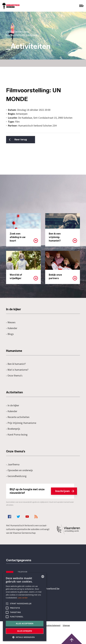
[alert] (25, 607)
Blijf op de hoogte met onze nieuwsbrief (42, 491)
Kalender (12, 328)
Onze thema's (14, 376)
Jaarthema (13, 465)
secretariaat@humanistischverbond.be (39, 589)
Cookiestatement (53, 625)
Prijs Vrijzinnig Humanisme (21, 423)
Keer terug (21, 140)
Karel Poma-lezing (17, 435)
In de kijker (13, 406)
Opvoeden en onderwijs (19, 470)
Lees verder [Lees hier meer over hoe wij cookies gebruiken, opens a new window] (23, 598)
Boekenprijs (13, 429)
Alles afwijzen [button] (25, 631)
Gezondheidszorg (16, 476)
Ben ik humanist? (16, 364)
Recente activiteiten (18, 417)
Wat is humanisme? (17, 370)
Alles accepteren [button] (25, 624)
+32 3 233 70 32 (26, 577)
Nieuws (11, 322)
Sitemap (66, 625)
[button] (25, 637)
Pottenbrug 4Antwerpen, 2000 (27, 602)
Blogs (10, 334)
